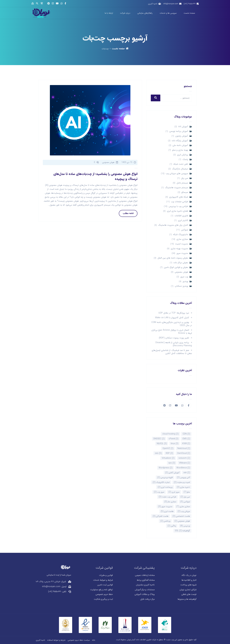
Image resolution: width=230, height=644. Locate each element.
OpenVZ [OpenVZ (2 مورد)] (168, 448)
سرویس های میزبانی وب (177, 174)
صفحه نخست (189, 13)
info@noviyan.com (171, 4)
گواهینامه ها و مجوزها (187, 599)
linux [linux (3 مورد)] (174, 444)
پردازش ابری (183, 155)
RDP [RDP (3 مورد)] (169, 453)
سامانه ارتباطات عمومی (145, 575)
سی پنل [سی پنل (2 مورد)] (185, 497)
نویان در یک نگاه (189, 575)
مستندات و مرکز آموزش (145, 590)
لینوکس (185, 230)
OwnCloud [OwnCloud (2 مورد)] (184, 453)
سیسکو (185, 192)
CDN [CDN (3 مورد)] (186, 434)
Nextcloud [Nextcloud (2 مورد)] (184, 448)
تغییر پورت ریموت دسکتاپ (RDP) (174, 338)
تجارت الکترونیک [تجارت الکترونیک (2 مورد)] (161, 482)
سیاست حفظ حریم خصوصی (79, 640)
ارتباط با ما (109, 13)
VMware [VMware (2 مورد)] (185, 463)
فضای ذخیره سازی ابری (177, 211)
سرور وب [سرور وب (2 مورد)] (159, 492)
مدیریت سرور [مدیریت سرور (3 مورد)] (165, 506)
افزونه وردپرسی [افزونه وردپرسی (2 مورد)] (165, 477)
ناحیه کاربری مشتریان (145, 585)
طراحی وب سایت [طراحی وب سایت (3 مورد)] (168, 497)
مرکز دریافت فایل (147, 599)
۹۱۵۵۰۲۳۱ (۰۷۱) (190, 4)
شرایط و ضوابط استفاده (56, 640)
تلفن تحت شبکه (181, 164)
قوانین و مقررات (106, 575)
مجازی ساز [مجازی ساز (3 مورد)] (170, 502)
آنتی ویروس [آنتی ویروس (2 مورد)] (183, 477)
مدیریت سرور (182, 253)
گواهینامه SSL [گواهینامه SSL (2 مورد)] (182, 531)
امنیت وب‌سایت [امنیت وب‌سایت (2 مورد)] (182, 482)
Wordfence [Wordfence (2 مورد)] (183, 468)
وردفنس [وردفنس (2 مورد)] (165, 521)
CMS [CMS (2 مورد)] (186, 439)
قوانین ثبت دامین (105, 585)
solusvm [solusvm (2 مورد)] (184, 458)
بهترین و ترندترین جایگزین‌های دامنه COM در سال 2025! (172, 324)
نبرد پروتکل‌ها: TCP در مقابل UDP (174, 313)
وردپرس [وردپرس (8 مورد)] (185, 526)
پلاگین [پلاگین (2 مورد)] (172, 526)
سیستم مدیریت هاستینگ (177, 188)
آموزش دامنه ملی (180, 145)
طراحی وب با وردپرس (178, 206)
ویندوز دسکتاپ (181, 286)
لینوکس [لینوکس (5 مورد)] (185, 502)
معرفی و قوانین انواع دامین (176, 267)
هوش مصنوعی (181, 272)
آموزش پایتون (182, 136)
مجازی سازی (182, 239)
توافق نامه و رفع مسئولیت (102, 590)
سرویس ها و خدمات (168, 13)
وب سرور (184, 277)
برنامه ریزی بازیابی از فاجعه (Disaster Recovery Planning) (174, 344)
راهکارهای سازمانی (145, 13)
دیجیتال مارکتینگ (180, 169)
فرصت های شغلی (189, 594)
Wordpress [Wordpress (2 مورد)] (166, 468)
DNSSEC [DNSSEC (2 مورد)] (159, 439)
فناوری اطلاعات (181, 216)
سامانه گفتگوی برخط (146, 580)
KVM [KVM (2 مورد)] (186, 444)
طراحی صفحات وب (180, 202)
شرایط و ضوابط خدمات (103, 580)
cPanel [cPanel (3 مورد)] (173, 439)
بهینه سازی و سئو (180, 150)
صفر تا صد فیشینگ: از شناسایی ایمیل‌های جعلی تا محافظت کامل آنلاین (172, 352)
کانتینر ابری (183, 220)
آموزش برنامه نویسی (179, 131)
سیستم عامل (182, 183)
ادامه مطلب (128, 213)
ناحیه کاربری (153, 4)
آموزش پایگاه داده (180, 141)
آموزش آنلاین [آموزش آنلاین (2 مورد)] (172, 473)
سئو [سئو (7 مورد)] (187, 492)
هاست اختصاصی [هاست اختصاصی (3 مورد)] (181, 516)
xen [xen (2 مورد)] (187, 473)
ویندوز (185, 281)
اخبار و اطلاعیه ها (189, 580)
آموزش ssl (183, 127)
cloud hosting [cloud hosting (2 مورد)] (170, 434)
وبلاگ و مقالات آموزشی (145, 594)
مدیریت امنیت (182, 244)
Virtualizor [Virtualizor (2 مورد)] (168, 458)
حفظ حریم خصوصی (104, 594)
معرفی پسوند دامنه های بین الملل (173, 258)
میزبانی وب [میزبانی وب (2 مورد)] (184, 511)
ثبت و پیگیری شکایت (103, 599)
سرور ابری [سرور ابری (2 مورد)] (174, 492)
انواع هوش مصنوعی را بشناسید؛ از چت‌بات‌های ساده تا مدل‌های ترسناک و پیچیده (95, 176)
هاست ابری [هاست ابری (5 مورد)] (167, 511)
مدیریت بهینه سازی (179, 249)
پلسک (185, 159)
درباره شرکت (125, 13)
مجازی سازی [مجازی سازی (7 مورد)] (183, 506)
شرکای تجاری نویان (188, 590)
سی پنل (185, 178)
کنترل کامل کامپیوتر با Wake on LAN (172, 318)
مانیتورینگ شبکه (181, 235)
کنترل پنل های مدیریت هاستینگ (173, 225)
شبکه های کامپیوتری (179, 197)
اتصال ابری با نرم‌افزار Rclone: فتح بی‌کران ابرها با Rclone (172, 332)
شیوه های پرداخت (188, 585)
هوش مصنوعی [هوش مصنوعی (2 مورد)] (182, 521)
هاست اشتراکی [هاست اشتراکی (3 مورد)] (161, 516)
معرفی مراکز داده (181, 263)
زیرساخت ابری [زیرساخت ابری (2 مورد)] (165, 487)
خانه (94, 640)
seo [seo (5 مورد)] (158, 453)
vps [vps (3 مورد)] (172, 463)
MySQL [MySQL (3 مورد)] (162, 444)
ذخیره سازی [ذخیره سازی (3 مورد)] (183, 487)
